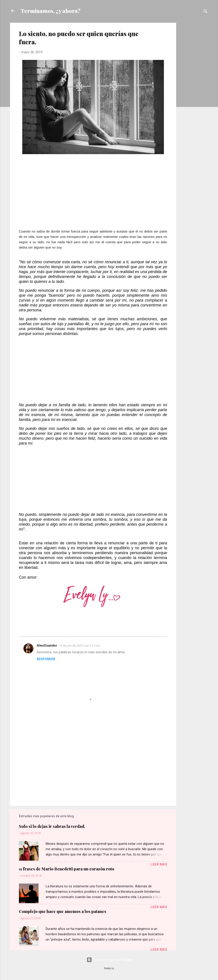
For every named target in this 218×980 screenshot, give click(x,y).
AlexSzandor (47, 645)
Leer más (159, 864)
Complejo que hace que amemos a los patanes (63, 911)
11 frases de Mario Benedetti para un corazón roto (67, 869)
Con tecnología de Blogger (109, 960)
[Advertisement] (194, 90)
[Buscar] (206, 12)
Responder (46, 659)
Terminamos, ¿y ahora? (51, 11)
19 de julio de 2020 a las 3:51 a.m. (80, 646)
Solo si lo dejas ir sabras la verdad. (52, 826)
